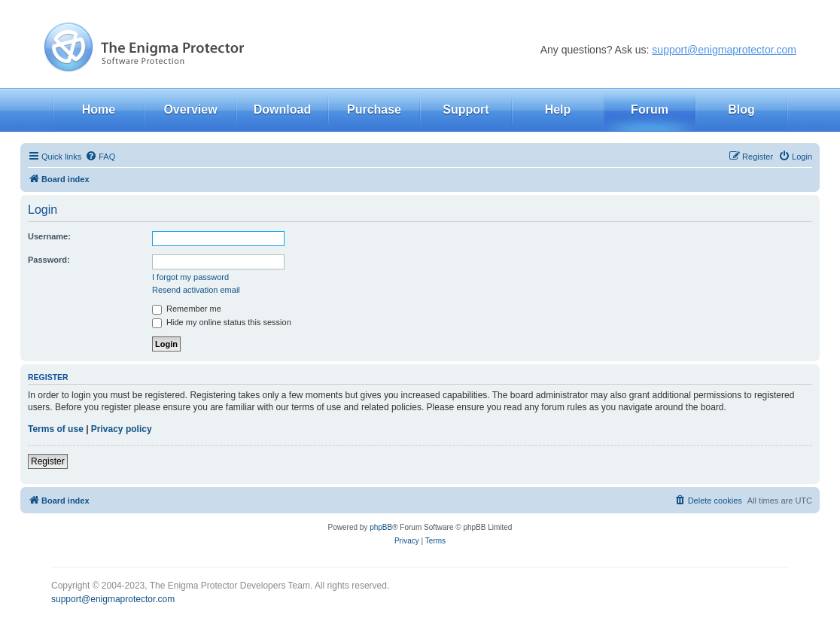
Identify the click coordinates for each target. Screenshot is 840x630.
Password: (49, 260)
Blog (741, 110)
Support (466, 110)
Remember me (187, 309)
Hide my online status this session (222, 322)
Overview (190, 110)
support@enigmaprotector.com (724, 50)
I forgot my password (190, 277)
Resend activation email (196, 290)
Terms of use (56, 429)
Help (558, 110)
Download (282, 110)
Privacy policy (122, 429)
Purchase (374, 110)
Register (48, 461)
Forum (650, 110)
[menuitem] (100, 157)
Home (99, 110)
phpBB (381, 527)
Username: (49, 236)
